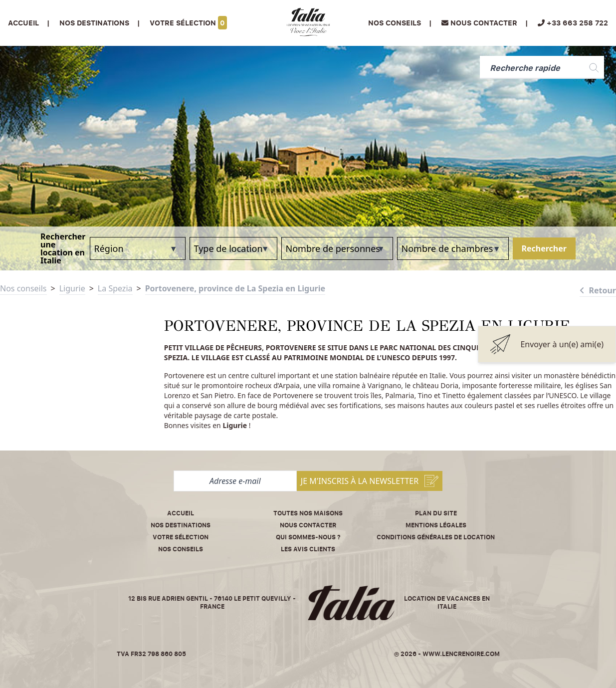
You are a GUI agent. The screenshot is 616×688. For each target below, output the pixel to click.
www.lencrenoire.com (461, 654)
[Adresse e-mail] (235, 481)
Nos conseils (395, 23)
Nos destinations (181, 525)
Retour (598, 290)
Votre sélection (188, 23)
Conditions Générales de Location (436, 537)
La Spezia (115, 288)
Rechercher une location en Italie (63, 248)
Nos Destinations (94, 23)
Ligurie (72, 288)
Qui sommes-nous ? (308, 537)
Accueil (23, 23)
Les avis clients (308, 549)
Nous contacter (308, 525)
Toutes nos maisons (308, 513)
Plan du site (436, 513)
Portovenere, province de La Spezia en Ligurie (235, 288)
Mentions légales (436, 525)
